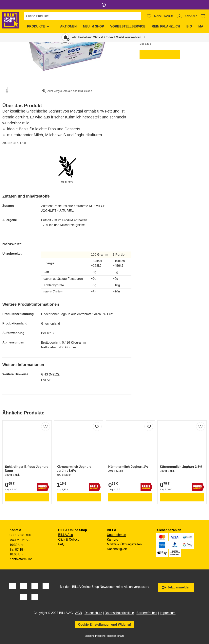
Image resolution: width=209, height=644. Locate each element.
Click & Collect (68, 540)
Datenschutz (93, 613)
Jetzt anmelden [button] (176, 587)
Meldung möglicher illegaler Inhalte (105, 636)
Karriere (113, 540)
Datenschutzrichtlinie (119, 613)
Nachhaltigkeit (117, 549)
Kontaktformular (21, 559)
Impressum (168, 613)
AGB (79, 613)
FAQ (61, 544)
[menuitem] (40, 26)
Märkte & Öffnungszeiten (124, 544)
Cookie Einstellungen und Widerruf (105, 625)
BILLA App (66, 535)
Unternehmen (116, 535)
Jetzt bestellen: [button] (106, 37)
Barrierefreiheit (147, 613)
